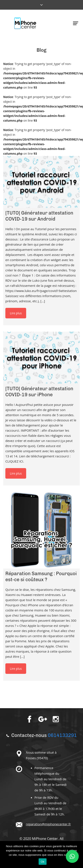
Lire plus (16, 313)
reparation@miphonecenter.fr (48, 824)
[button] (72, 856)
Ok (43, 862)
